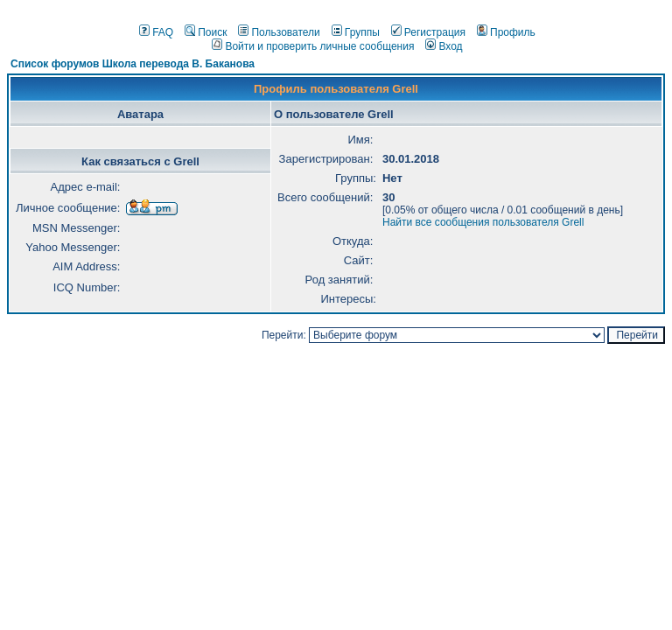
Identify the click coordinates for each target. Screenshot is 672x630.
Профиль (506, 32)
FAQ (156, 32)
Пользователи (279, 32)
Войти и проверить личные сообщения (313, 46)
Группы (356, 32)
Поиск (206, 32)
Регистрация (428, 32)
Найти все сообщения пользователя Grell (483, 222)
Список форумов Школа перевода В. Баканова (133, 64)
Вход (444, 46)
